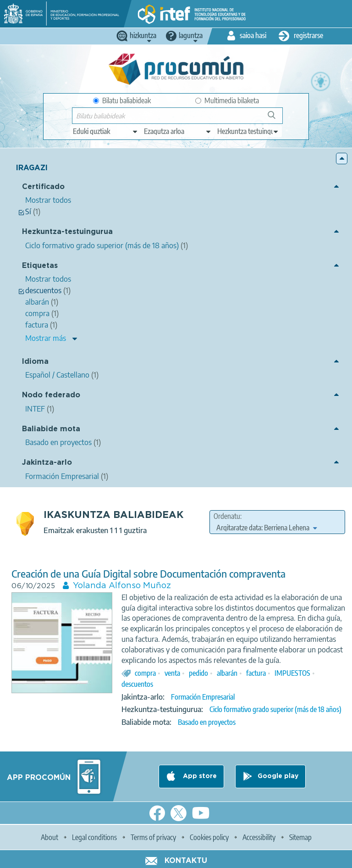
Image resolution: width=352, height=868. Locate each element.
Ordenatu (227, 516)
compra (145, 673)
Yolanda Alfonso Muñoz (122, 586)
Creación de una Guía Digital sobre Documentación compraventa (148, 574)
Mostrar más (46, 338)
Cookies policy (209, 837)
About (49, 837)
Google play (278, 776)
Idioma (35, 362)
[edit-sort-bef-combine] (267, 528)
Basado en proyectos (207, 722)
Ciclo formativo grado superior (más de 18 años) (275, 709)
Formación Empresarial (203, 697)
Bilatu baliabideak (122, 100)
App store (199, 776)
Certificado (43, 187)
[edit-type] (106, 131)
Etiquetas (40, 266)
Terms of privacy (153, 837)
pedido (198, 673)
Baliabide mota (51, 429)
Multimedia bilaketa (227, 100)
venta (172, 673)
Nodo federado (51, 395)
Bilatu (276, 119)
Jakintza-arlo (47, 463)
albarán (227, 673)
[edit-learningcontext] (248, 131)
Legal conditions (94, 837)
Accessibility (259, 837)
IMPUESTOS (292, 673)
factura (256, 673)
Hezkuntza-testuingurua (67, 232)
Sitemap (300, 837)
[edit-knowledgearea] (178, 131)
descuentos (137, 684)
